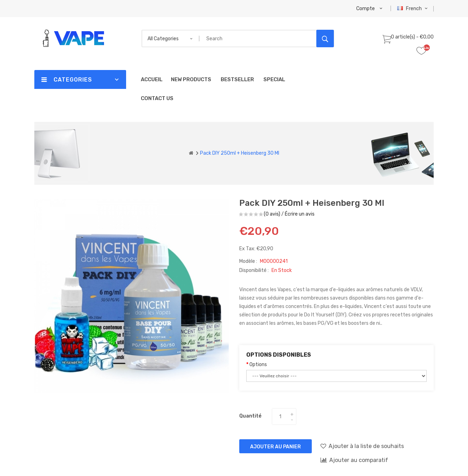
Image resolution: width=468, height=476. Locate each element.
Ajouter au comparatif (354, 460)
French (413, 9)
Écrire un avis (300, 214)
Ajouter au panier (276, 447)
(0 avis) (272, 214)
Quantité (250, 416)
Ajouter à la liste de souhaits (362, 446)
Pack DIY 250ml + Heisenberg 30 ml (240, 153)
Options (258, 365)
